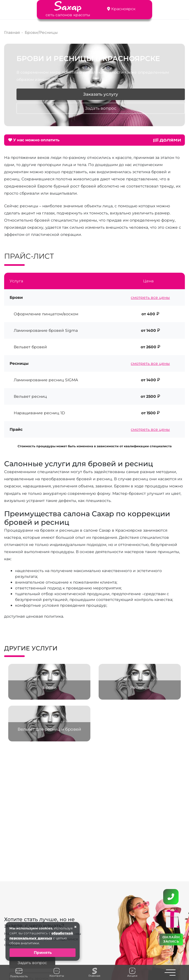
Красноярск (123, 9)
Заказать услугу (101, 94)
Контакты (57, 973)
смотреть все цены (150, 297)
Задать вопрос (101, 108)
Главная (94, 973)
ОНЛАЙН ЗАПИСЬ (171, 939)
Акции (132, 972)
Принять (43, 953)
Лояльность (19, 973)
